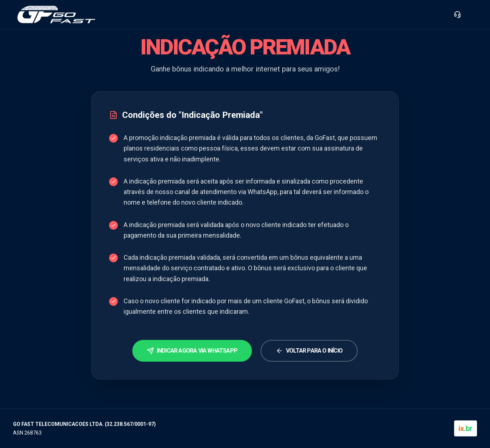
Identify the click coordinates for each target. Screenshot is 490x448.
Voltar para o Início (309, 351)
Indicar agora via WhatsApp (192, 351)
